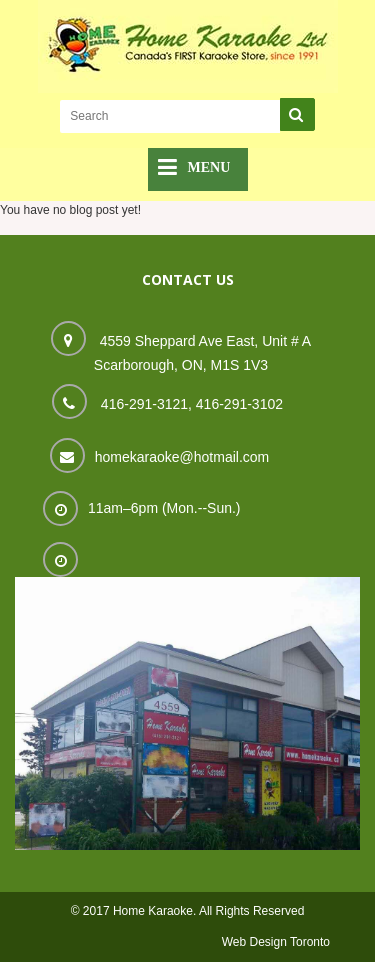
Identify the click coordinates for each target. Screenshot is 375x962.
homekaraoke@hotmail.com (182, 457)
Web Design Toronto (276, 942)
